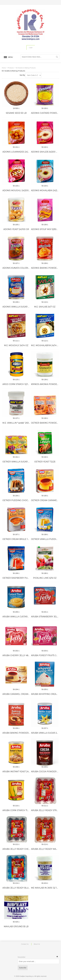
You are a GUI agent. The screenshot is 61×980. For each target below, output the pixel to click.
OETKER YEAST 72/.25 (45, 462)
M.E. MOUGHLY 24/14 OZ (16, 345)
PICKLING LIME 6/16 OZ (45, 578)
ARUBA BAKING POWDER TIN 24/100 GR (23, 733)
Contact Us (25, 944)
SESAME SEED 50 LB (16, 113)
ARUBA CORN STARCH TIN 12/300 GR (21, 810)
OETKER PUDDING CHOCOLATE (19, 500)
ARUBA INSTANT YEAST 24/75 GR (19, 772)
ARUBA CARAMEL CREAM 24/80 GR (20, 694)
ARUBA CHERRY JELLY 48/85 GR (19, 655)
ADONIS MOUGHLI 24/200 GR (17, 190)
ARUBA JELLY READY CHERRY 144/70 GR (23, 849)
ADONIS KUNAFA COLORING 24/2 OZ (21, 268)
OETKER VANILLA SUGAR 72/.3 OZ (19, 462)
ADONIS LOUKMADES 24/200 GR (19, 152)
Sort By (22, 75)
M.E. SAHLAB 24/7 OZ (45, 307)
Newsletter (22, 957)
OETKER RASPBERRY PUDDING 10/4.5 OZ (23, 578)
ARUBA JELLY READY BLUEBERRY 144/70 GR (25, 888)
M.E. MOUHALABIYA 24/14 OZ (46, 345)
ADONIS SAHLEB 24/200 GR (45, 152)
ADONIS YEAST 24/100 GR (16, 229)
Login (31, 48)
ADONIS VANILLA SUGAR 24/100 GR (20, 307)
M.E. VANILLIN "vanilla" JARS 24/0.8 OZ (21, 423)
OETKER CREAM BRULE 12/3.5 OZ (19, 539)
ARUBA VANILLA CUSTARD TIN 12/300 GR (23, 617)
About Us (37, 944)
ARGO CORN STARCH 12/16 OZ (17, 384)
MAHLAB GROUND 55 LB (16, 926)
